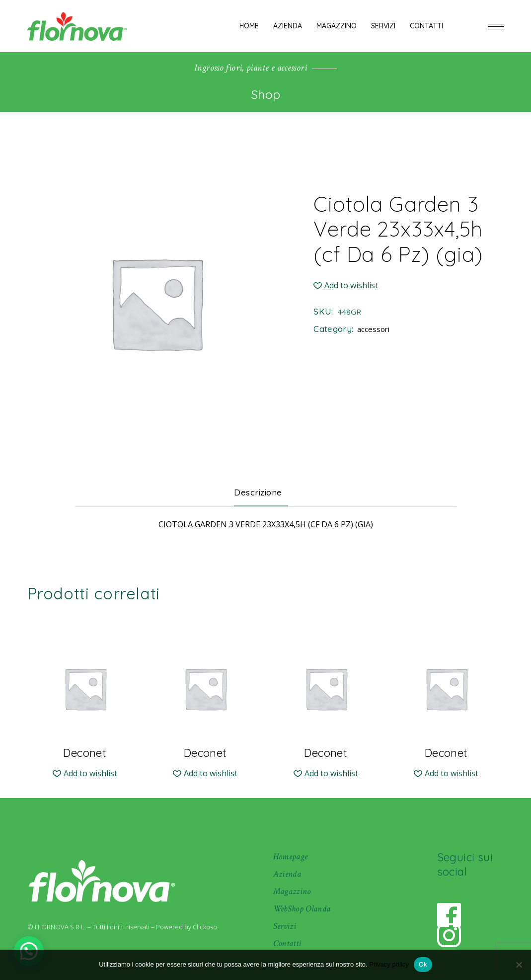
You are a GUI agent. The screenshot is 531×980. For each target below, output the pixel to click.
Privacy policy (389, 964)
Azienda (287, 874)
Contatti (287, 943)
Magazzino (292, 891)
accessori (373, 329)
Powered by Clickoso (187, 927)
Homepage (291, 857)
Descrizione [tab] (258, 492)
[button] (346, 286)
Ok (423, 964)
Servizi (285, 926)
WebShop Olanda (302, 909)
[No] (519, 965)
